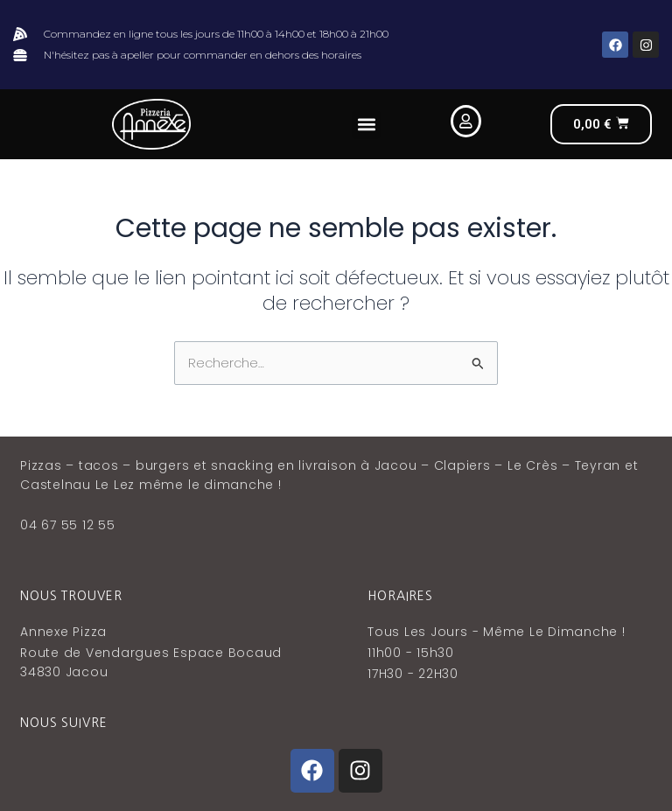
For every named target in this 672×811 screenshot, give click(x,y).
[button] (366, 125)
